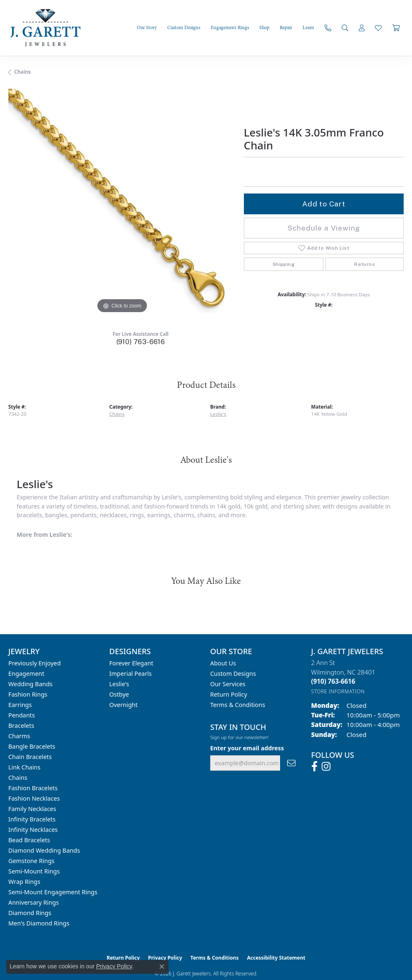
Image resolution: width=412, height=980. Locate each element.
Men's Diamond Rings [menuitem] (39, 923)
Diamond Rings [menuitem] (30, 913)
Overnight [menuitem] (124, 705)
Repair (286, 28)
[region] (122, 202)
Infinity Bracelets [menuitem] (32, 819)
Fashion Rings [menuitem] (28, 694)
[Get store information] (338, 691)
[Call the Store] (333, 681)
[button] (345, 28)
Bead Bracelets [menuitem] (29, 840)
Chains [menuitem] (18, 778)
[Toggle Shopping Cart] (396, 28)
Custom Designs (184, 28)
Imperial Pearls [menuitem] (131, 674)
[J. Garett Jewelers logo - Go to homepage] (50, 28)
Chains (22, 72)
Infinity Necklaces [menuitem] (33, 830)
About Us (223, 663)
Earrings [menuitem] (20, 705)
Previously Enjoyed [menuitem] (35, 663)
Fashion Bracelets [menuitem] (33, 788)
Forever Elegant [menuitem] (132, 663)
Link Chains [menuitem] (24, 767)
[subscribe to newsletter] (291, 763)
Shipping (284, 264)
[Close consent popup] (162, 967)
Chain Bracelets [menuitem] (30, 757)
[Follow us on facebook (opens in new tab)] (314, 767)
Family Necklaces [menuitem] (32, 809)
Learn (308, 28)
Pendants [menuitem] (22, 715)
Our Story (147, 28)
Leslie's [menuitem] (119, 684)
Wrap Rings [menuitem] (24, 882)
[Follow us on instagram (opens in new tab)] (326, 767)
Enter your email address (247, 748)
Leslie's (218, 414)
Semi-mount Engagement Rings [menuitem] (53, 892)
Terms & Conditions (238, 705)
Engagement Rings (230, 28)
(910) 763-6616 (141, 342)
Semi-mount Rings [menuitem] (34, 871)
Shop (264, 28)
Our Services (228, 684)
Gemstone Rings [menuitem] (31, 861)
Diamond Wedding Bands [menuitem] (44, 850)
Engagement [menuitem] (26, 674)
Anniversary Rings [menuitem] (34, 902)
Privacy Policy (114, 966)
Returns (365, 264)
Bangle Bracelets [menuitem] (32, 746)
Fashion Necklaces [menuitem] (34, 798)
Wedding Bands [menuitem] (30, 684)
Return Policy (229, 694)
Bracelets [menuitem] (21, 726)
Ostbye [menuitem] (119, 694)
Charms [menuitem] (19, 736)
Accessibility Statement (276, 958)
